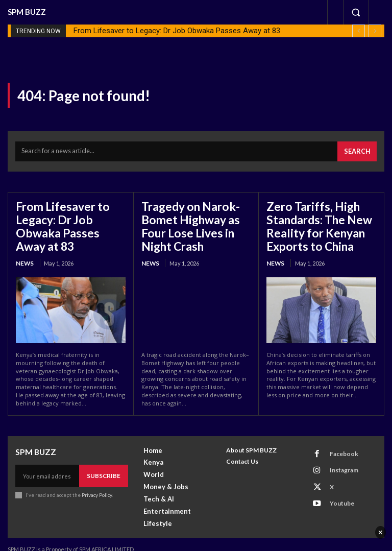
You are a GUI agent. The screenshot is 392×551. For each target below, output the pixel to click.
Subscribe (106, 464)
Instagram (338, 456)
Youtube (336, 482)
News (24, 242)
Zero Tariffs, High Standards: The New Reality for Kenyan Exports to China (313, 220)
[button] (356, 12)
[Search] (359, 149)
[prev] (359, 31)
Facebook (338, 442)
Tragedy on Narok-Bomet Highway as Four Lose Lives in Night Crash (196, 220)
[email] (49, 464)
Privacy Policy (96, 482)
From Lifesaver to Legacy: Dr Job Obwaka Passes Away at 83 (177, 31)
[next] (375, 31)
